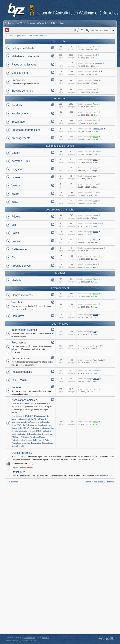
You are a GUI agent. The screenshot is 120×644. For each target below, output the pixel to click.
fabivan (96, 370)
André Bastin (98, 360)
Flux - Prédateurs (53, 80)
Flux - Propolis (53, 241)
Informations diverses (24, 330)
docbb (95, 160)
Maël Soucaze (29, 638)
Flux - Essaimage (53, 121)
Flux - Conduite (53, 105)
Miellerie (16, 280)
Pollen (15, 233)
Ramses (96, 151)
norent (95, 315)
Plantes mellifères (22, 295)
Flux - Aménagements (53, 138)
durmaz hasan (98, 248)
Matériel (60, 273)
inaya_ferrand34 (101, 476)
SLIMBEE (97, 223)
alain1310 (97, 71)
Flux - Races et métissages (53, 64)
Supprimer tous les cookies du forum (99, 482)
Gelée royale (19, 249)
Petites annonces (22, 372)
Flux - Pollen (53, 233)
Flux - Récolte (53, 216)
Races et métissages (24, 65)
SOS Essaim (19, 380)
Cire (14, 258)
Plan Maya (18, 316)
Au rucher (60, 98)
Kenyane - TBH (21, 161)
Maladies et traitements (25, 56)
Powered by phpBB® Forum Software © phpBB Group (110, 638)
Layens (16, 177)
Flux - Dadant (53, 152)
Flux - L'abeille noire (53, 72)
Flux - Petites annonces (53, 371)
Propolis (16, 241)
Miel (14, 225)
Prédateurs (18, 80)
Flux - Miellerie (53, 280)
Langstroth (18, 169)
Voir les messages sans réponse (18, 36)
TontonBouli (98, 63)
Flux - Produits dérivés (53, 265)
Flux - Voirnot (53, 185)
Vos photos (18, 302)
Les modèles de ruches (60, 146)
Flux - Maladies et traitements (53, 56)
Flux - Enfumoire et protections (53, 129)
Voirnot (16, 186)
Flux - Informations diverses (53, 329)
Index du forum (12, 482)
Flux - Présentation (53, 342)
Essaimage (18, 122)
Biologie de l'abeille (23, 48)
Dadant (16, 153)
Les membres (60, 324)
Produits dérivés (21, 266)
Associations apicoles (24, 400)
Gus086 (96, 379)
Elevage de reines (22, 91)
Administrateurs (26, 467)
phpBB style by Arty (100, 638)
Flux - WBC (53, 201)
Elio (94, 89)
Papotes (16, 387)
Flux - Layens (53, 177)
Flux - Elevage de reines (53, 90)
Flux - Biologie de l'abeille (53, 48)
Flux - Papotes (53, 387)
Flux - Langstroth (53, 169)
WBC (15, 202)
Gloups (96, 80)
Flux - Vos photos (53, 302)
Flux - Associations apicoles (53, 400)
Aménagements (21, 138)
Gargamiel (97, 346)
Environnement (60, 288)
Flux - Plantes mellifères (53, 295)
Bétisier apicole (21, 358)
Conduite (17, 105)
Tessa (95, 264)
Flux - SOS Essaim (53, 380)
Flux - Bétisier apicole (53, 358)
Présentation (19, 343)
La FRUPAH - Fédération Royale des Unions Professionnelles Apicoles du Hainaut (32, 437)
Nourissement (20, 114)
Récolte (16, 217)
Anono (95, 47)
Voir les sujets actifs (40, 36)
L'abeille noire (20, 73)
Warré (15, 194)
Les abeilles (60, 41)
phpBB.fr (46, 638)
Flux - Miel (53, 224)
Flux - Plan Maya (53, 316)
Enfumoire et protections (26, 130)
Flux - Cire (53, 257)
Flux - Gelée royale (53, 249)
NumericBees (98, 128)
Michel (96, 232)
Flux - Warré (53, 193)
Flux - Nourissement (53, 113)
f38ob (95, 55)
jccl (94, 332)
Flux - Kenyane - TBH (53, 161)
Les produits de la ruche (60, 210)
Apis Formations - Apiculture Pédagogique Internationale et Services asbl (32, 443)
